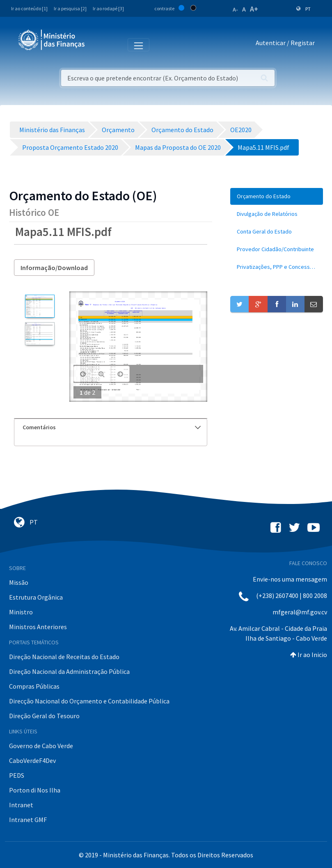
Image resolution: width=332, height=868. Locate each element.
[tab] (111, 427)
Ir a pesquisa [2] (70, 8)
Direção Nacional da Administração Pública (69, 671)
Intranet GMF (28, 820)
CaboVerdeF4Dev (32, 760)
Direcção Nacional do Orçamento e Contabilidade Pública (89, 701)
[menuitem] (277, 196)
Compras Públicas (34, 686)
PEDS (17, 775)
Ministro (21, 612)
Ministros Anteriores (38, 627)
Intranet (21, 805)
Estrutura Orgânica (36, 597)
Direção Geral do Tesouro (44, 716)
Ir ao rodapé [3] (108, 8)
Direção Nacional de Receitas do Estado (64, 657)
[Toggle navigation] (98, 44)
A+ (254, 9)
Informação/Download (54, 268)
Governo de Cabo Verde (41, 746)
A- (235, 9)
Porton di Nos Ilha (35, 790)
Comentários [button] (112, 427)
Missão (19, 582)
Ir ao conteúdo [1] (29, 8)
